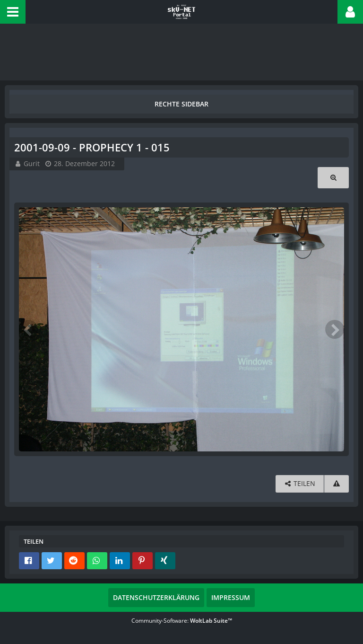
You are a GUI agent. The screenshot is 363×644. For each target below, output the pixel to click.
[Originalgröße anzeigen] (333, 178)
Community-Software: (182, 621)
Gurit (32, 163)
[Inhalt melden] (337, 484)
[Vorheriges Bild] (28, 329)
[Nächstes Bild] (335, 329)
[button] (13, 12)
